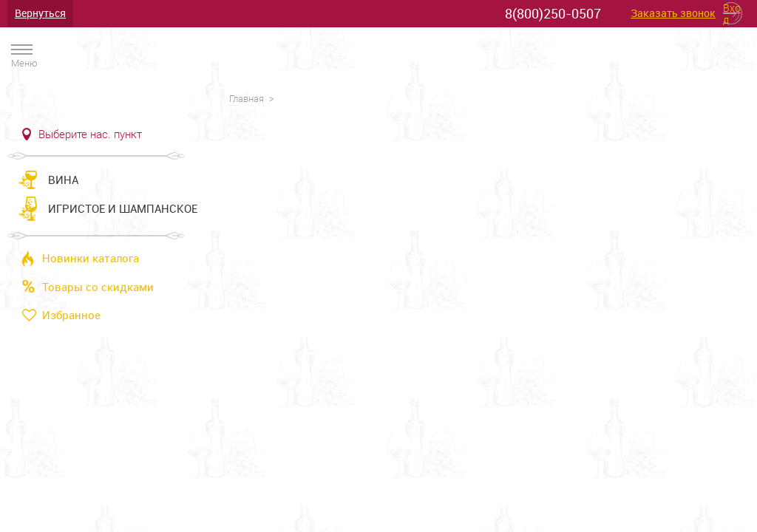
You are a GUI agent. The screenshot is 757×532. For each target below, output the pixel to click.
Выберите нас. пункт (90, 134)
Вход (732, 13)
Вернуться (40, 13)
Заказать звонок (673, 14)
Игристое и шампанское (123, 208)
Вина (63, 180)
